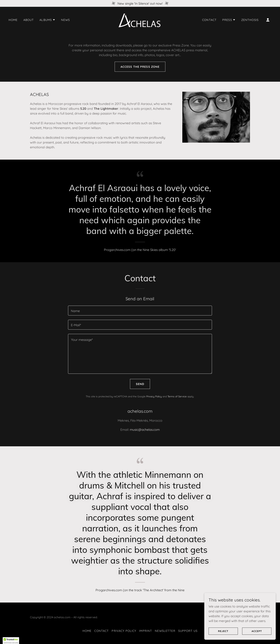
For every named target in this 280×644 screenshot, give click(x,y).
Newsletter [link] (165, 631)
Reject (223, 636)
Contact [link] (209, 20)
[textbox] (140, 311)
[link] (140, 20)
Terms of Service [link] (177, 396)
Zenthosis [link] (250, 20)
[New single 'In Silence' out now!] (140, 3)
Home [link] (13, 20)
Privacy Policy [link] (154, 396)
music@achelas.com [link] (145, 430)
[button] (47, 20)
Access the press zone (140, 67)
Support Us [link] (188, 631)
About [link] (29, 20)
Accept (257, 636)
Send (140, 384)
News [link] (66, 20)
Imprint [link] (146, 631)
